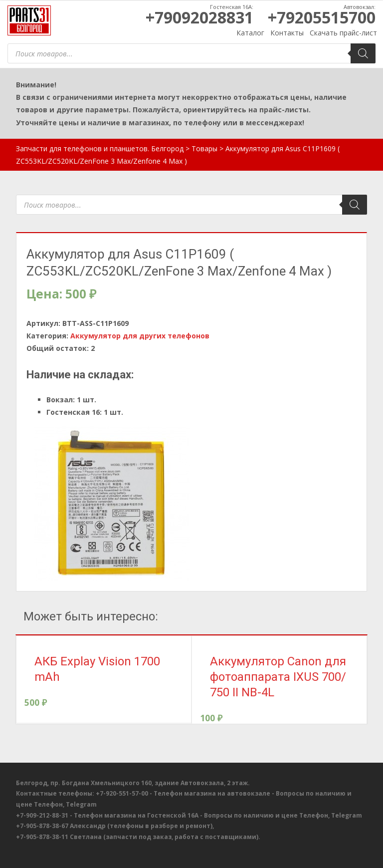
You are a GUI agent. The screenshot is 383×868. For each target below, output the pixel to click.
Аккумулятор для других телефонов (140, 336)
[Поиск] (363, 53)
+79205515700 (322, 17)
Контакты (287, 33)
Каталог (250, 33)
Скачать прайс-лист (343, 33)
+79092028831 (199, 17)
